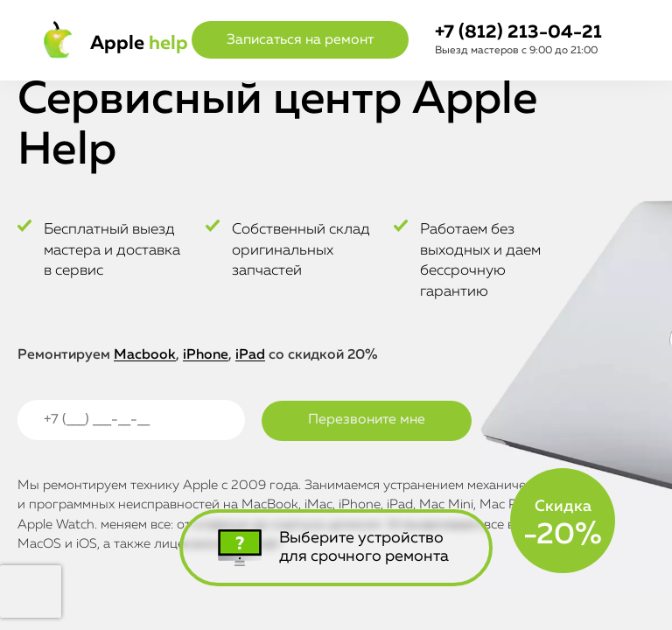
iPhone (206, 355)
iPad (250, 355)
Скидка (563, 524)
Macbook (145, 355)
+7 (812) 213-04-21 (518, 33)
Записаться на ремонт (300, 40)
